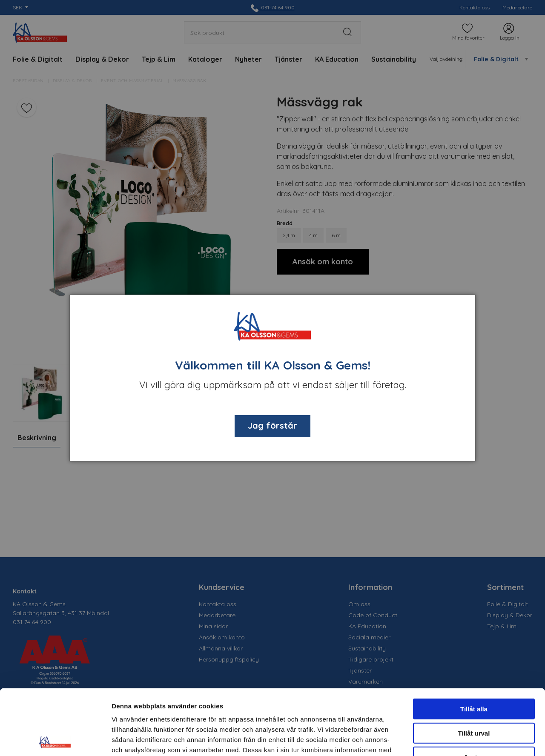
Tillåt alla (474, 643)
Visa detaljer (463, 739)
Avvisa (474, 692)
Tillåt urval (474, 668)
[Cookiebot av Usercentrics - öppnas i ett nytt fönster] (55, 739)
